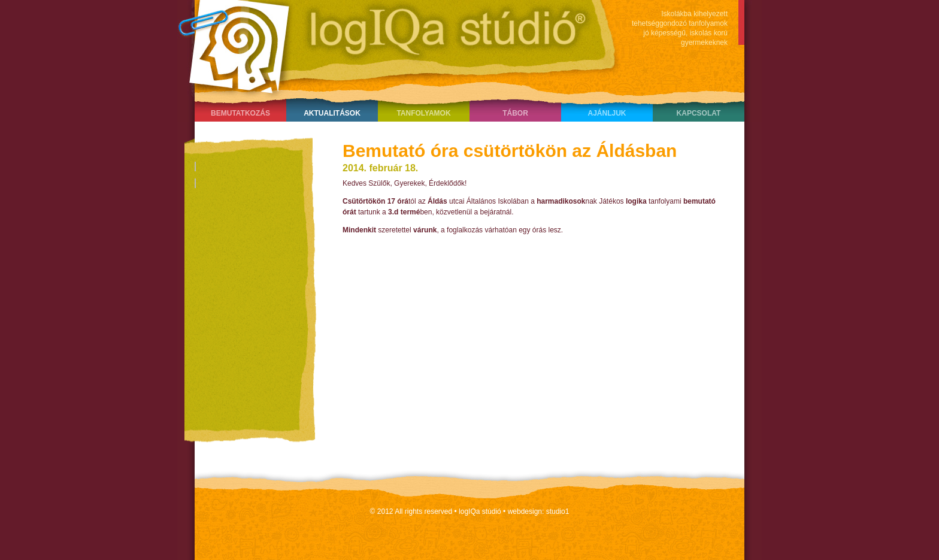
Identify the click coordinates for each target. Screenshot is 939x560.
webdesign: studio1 (539, 511)
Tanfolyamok (423, 113)
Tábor (515, 113)
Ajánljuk (607, 113)
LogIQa (392, 45)
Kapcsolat (699, 113)
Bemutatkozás (240, 113)
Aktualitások (332, 113)
